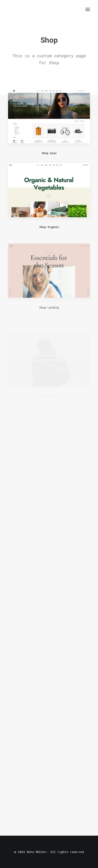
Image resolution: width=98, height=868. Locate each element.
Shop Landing (49, 320)
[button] (88, 9)
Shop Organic (49, 227)
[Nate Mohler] (11, 9)
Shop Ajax (49, 153)
